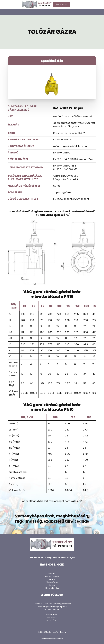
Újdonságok (52, 582)
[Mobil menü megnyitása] (52, 12)
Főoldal (52, 574)
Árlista (52, 585)
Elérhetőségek (52, 576)
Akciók (52, 579)
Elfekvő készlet (52, 588)
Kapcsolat (62, 4)
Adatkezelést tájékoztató (52, 639)
